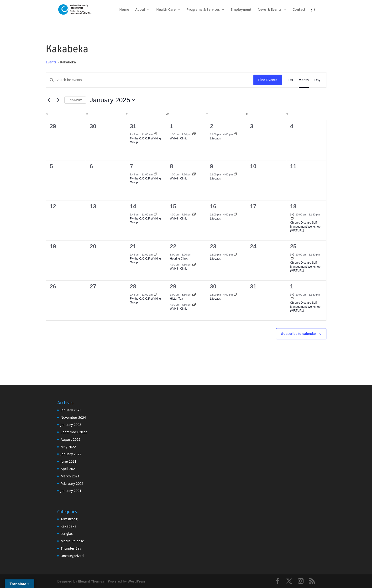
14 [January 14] (133, 206)
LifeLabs (215, 138)
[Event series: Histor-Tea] (194, 295)
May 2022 (68, 447)
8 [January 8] (171, 166)
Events (51, 62)
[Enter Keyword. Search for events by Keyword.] (150, 80)
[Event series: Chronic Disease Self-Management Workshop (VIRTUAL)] (292, 219)
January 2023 (71, 425)
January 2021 (71, 491)
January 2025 (71, 410)
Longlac (67, 534)
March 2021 (70, 476)
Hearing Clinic (179, 259)
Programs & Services (203, 10)
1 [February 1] (292, 286)
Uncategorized (72, 556)
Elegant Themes (91, 581)
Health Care (166, 10)
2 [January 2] (212, 126)
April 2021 (69, 469)
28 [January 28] (133, 286)
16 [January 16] (213, 206)
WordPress (137, 581)
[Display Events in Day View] (317, 80)
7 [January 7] (131, 166)
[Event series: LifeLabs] (236, 134)
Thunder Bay (71, 548)
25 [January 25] (293, 246)
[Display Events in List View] (290, 80)
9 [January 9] (212, 166)
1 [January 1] (171, 126)
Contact (299, 10)
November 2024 (73, 417)
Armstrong (69, 519)
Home (124, 10)
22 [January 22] (173, 246)
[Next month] (58, 100)
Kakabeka (68, 526)
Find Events (268, 80)
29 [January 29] (173, 286)
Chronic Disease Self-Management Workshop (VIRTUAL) (305, 227)
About (140, 10)
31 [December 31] (133, 126)
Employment (241, 10)
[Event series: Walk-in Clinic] (194, 134)
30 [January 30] (213, 286)
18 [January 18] (293, 206)
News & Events (270, 10)
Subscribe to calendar (299, 334)
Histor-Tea (176, 299)
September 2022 (74, 432)
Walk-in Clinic (178, 138)
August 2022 (71, 439)
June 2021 (68, 461)
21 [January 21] (133, 246)
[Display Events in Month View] (304, 80)
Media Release (72, 541)
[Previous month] (49, 100)
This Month (75, 100)
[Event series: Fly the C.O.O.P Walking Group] (156, 134)
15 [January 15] (173, 206)
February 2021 (72, 483)
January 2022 (71, 454)
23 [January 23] (213, 246)
